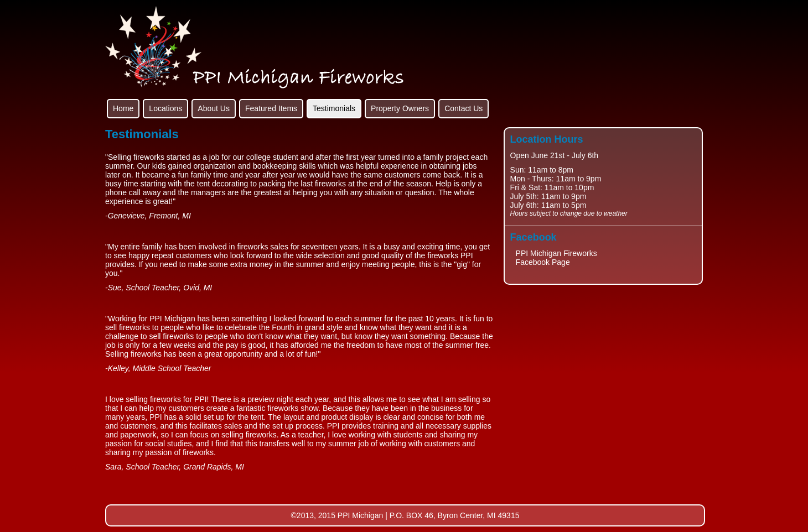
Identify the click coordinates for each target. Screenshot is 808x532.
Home (123, 108)
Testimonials (334, 108)
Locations (165, 108)
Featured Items (271, 108)
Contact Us (463, 108)
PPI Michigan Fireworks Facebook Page (556, 258)
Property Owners (400, 108)
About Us (214, 108)
